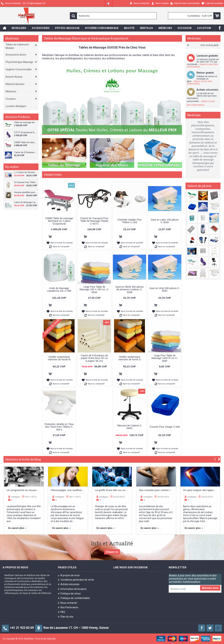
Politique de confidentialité (74, 598)
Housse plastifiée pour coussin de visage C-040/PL (26, 192)
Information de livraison (72, 589)
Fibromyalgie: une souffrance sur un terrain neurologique (68, 490)
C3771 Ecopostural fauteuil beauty (26, 133)
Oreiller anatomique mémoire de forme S (130, 358)
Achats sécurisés (69, 585)
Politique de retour (69, 594)
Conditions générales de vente (76, 580)
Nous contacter (68, 603)
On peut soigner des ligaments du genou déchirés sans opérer (200, 490)
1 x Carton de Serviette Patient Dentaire (26, 172)
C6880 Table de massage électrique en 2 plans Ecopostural (26, 143)
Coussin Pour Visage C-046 (165, 427)
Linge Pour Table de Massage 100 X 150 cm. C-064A (94, 290)
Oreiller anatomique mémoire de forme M (59, 358)
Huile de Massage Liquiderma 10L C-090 (59, 290)
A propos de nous (69, 576)
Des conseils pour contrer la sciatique (156, 490)
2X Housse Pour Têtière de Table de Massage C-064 (26, 182)
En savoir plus (17, 528)
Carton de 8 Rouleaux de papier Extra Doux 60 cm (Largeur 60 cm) (26, 153)
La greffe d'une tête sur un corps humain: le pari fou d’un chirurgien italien (112, 490)
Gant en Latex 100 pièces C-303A (165, 221)
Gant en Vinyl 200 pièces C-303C (165, 290)
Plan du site (66, 617)
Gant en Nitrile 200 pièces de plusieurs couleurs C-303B (130, 290)
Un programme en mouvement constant (24, 490)
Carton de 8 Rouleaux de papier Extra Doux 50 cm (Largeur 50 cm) (94, 358)
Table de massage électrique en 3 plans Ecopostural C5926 (26, 123)
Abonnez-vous (210, 588)
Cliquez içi (112, 552)
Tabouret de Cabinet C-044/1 (130, 427)
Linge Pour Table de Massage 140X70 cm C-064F (165, 358)
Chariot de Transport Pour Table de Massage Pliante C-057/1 (94, 221)
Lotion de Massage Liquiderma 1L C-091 (26, 202)
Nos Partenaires (68, 608)
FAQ (62, 612)
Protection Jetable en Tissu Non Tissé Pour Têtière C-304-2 (59, 427)
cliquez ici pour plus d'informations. (199, 83)
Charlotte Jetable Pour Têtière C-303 (129, 221)
